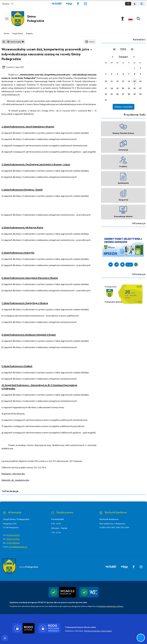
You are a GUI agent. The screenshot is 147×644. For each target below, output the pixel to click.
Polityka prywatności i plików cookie (98, 631)
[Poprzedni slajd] (111, 265)
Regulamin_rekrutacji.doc (13, 474)
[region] (123, 78)
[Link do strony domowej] (42, 19)
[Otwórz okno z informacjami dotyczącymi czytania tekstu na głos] (4, 42)
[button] (57, 4)
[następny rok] (132, 49)
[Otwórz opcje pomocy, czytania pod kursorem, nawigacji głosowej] (141, 638)
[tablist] (135, 4)
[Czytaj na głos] (15, 42)
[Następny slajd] (117, 265)
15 (135, 81)
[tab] (128, 4)
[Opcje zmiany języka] (131, 19)
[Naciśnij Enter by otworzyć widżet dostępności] (122, 19)
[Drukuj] (90, 42)
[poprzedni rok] (114, 49)
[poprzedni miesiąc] (113, 57)
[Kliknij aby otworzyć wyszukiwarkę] (139, 19)
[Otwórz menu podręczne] (7, 19)
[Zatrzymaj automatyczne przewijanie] (122, 265)
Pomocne (8, 4)
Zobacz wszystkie (124, 107)
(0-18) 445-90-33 (13, 535)
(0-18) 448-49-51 (13, 543)
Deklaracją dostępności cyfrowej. (111, 606)
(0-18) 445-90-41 (13, 539)
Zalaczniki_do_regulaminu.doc (15, 480)
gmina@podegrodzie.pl (18, 547)
